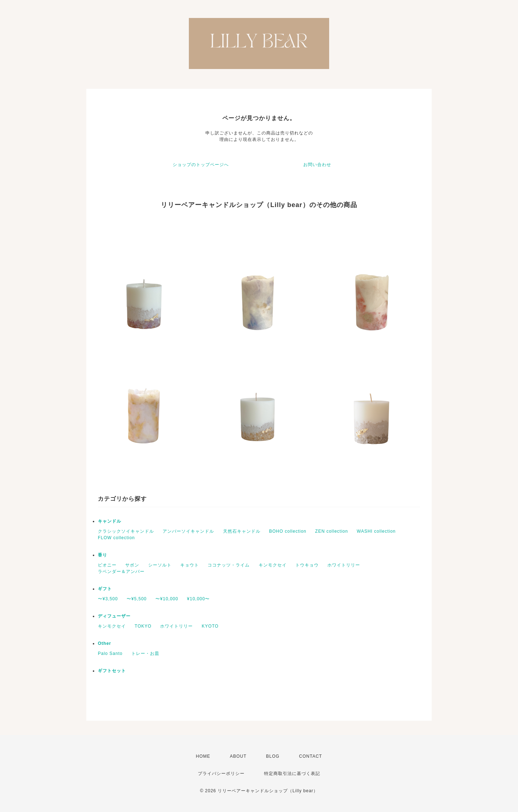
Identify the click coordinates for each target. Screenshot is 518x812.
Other (104, 643)
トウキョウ (307, 565)
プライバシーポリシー (221, 774)
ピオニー (107, 565)
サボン (132, 565)
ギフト (105, 589)
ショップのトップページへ (201, 165)
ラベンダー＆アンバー (121, 572)
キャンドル (110, 521)
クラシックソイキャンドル (126, 531)
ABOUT (238, 756)
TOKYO (143, 626)
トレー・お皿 (145, 653)
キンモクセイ (273, 565)
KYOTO (210, 626)
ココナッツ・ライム (229, 565)
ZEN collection (331, 531)
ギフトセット (112, 671)
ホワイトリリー (344, 565)
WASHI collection (376, 531)
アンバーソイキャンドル (188, 531)
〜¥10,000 (167, 599)
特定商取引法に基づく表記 (292, 774)
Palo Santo (110, 653)
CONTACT (310, 756)
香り (103, 555)
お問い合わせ (317, 165)
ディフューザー (114, 616)
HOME (203, 756)
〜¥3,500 (108, 599)
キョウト (190, 565)
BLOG (273, 756)
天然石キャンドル (242, 531)
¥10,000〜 (198, 599)
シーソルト (160, 565)
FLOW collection (116, 538)
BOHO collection (288, 531)
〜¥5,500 (137, 599)
